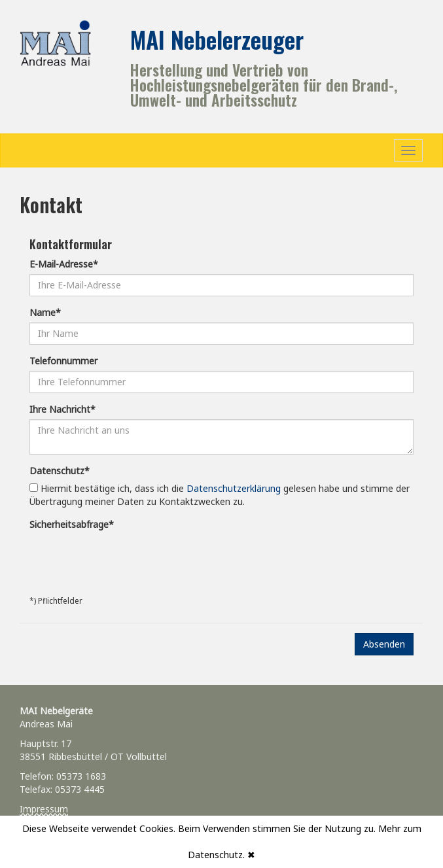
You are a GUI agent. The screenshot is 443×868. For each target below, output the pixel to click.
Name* (45, 312)
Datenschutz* (60, 471)
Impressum (44, 809)
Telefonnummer (63, 361)
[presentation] (129, 560)
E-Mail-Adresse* (64, 264)
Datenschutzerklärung (234, 488)
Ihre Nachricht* (62, 409)
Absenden (384, 644)
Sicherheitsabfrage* (72, 524)
